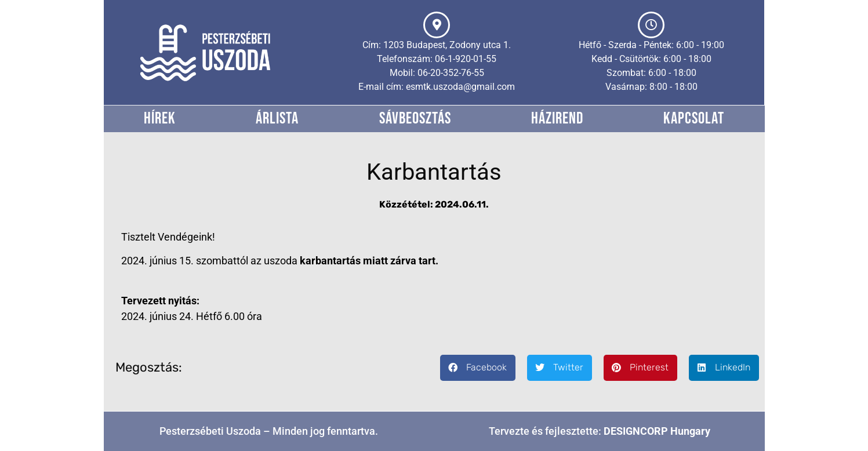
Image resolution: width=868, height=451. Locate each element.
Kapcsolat (694, 119)
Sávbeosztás (415, 119)
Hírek (160, 119)
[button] (478, 368)
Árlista (277, 119)
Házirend (557, 119)
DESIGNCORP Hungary (657, 431)
